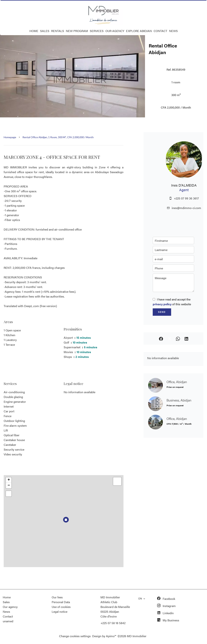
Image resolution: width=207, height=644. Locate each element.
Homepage (10, 137)
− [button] (9, 486)
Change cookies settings (75, 636)
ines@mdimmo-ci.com (186, 208)
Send (162, 312)
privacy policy (162, 304)
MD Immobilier (110, 597)
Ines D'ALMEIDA (184, 185)
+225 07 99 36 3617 (186, 198)
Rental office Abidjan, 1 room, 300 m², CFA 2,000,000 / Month (58, 137)
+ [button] (9, 480)
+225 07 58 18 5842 (113, 623)
